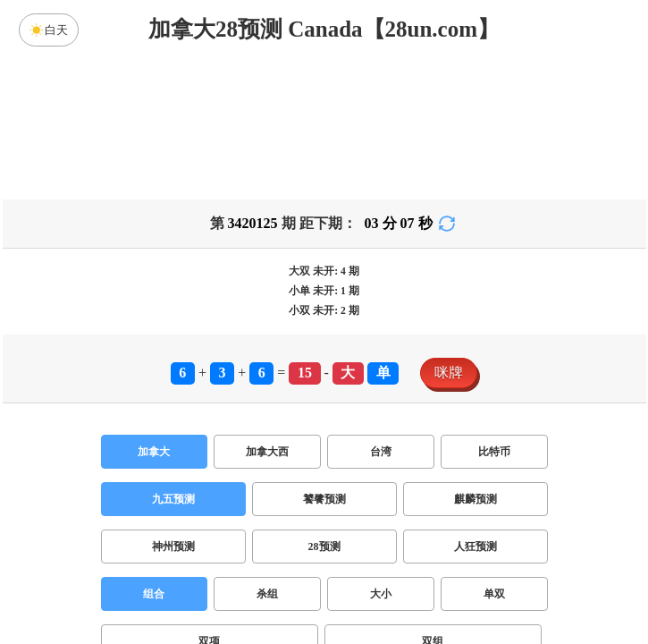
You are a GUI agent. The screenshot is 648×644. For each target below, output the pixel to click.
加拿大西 (267, 452)
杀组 (267, 594)
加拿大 (154, 452)
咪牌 (449, 373)
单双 (494, 594)
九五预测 (173, 499)
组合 (154, 594)
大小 (381, 594)
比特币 (494, 452)
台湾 (381, 452)
